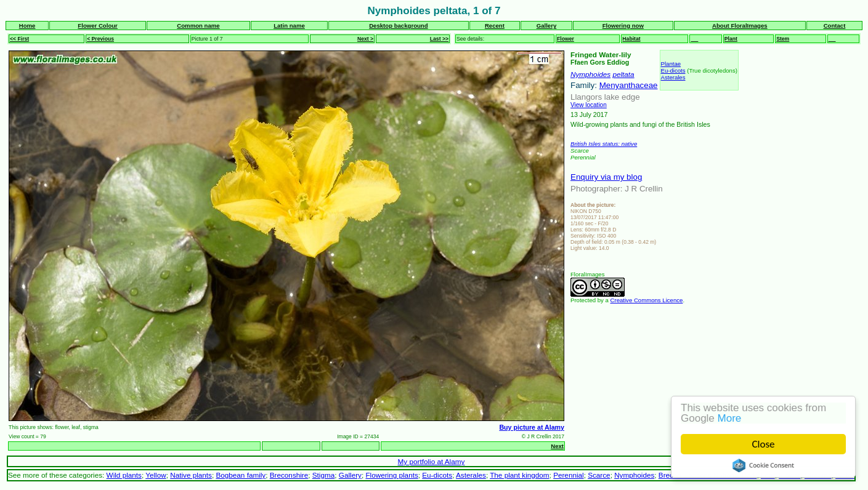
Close (764, 444)
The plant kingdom (519, 475)
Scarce (599, 475)
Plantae (671, 64)
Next (557, 446)
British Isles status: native (604, 144)
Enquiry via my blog (606, 177)
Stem (783, 39)
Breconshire (289, 475)
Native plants (191, 475)
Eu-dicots (673, 70)
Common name (198, 26)
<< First (19, 39)
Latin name (289, 26)
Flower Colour (98, 26)
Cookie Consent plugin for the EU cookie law (764, 465)
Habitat (631, 39)
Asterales (673, 77)
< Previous (100, 39)
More (730, 418)
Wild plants (124, 475)
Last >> (439, 39)
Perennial (569, 475)
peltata (623, 74)
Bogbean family (241, 475)
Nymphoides (590, 74)
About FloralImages (740, 26)
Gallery (547, 26)
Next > (365, 39)
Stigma (323, 475)
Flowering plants (391, 475)
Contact (835, 26)
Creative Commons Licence (647, 300)
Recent (495, 26)
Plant (731, 39)
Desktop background (398, 26)
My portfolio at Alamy (432, 461)
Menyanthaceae (629, 85)
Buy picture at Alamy (532, 427)
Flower (566, 39)
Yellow (156, 475)
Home (27, 26)
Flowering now (623, 26)
